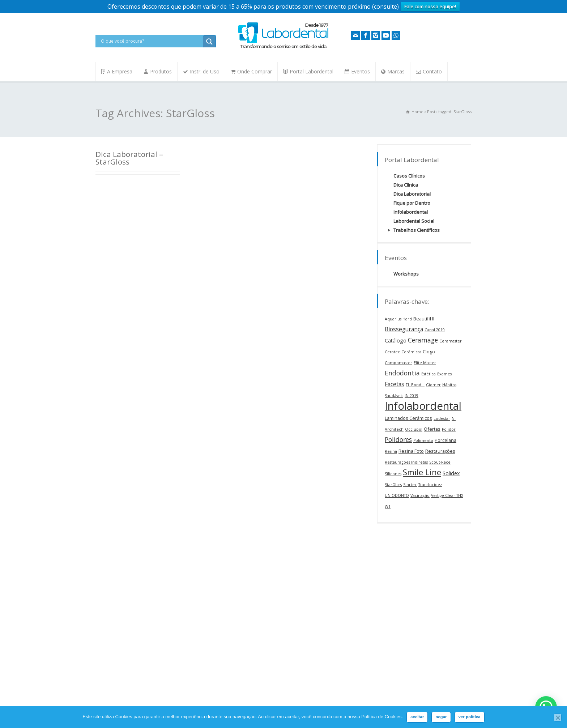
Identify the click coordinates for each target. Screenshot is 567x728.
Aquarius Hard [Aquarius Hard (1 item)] (398, 319)
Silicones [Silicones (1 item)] (393, 474)
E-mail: (296, 595)
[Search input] (151, 41)
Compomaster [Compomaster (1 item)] (398, 363)
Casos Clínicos (409, 176)
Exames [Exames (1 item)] (444, 374)
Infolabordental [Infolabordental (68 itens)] (423, 406)
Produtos (161, 71)
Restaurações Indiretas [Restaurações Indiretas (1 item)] (406, 462)
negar (441, 717)
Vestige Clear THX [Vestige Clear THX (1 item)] (447, 495)
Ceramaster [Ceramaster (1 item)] (451, 341)
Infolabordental (411, 212)
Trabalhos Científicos (417, 230)
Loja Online (118, 637)
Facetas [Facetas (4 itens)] (395, 384)
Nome (295, 565)
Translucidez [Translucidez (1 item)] (430, 485)
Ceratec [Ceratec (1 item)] (392, 352)
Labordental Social (414, 221)
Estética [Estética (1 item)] (429, 374)
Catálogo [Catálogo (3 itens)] (396, 340)
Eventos (361, 71)
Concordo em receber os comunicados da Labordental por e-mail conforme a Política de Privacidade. (328, 638)
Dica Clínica (406, 185)
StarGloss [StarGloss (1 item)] (393, 485)
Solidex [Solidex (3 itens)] (451, 473)
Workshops (406, 274)
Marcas (396, 71)
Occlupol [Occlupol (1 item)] (414, 429)
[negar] (558, 718)
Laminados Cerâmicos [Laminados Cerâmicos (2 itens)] (408, 418)
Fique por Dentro (412, 203)
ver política (470, 717)
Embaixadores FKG (216, 565)
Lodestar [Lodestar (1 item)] (442, 418)
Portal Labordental (312, 71)
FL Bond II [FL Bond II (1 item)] (415, 385)
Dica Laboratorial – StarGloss (129, 158)
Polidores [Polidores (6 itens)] (398, 439)
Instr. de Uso (205, 71)
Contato (432, 71)
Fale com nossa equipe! (430, 7)
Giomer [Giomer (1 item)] (433, 385)
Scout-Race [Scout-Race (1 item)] (440, 462)
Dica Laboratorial (412, 194)
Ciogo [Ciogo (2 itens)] (429, 352)
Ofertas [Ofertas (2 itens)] (432, 429)
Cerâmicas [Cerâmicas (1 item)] (411, 352)
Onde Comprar (255, 71)
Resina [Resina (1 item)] (391, 451)
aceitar (417, 717)
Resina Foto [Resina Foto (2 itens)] (411, 451)
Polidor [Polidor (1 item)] (449, 429)
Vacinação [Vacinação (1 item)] (420, 495)
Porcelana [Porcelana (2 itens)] (445, 440)
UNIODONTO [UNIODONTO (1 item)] (397, 495)
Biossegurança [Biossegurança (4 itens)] (404, 329)
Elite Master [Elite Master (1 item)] (425, 363)
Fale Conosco (109, 705)
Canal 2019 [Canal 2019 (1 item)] (435, 330)
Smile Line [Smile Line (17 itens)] (422, 472)
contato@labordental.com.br (140, 626)
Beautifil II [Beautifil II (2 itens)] (424, 319)
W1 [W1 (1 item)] (388, 506)
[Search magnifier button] (209, 42)
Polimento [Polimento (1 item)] (423, 440)
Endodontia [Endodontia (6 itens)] (402, 373)
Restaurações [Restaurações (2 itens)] (440, 451)
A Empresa (120, 71)
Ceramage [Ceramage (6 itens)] (423, 340)
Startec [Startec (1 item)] (410, 485)
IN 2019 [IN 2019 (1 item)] (412, 396)
